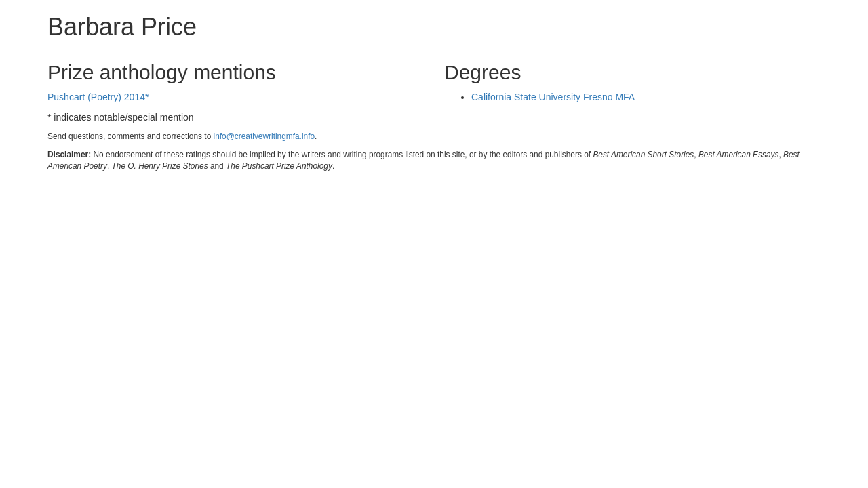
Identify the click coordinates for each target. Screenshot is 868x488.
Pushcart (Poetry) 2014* (98, 97)
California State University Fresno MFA (553, 97)
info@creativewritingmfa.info (264, 136)
